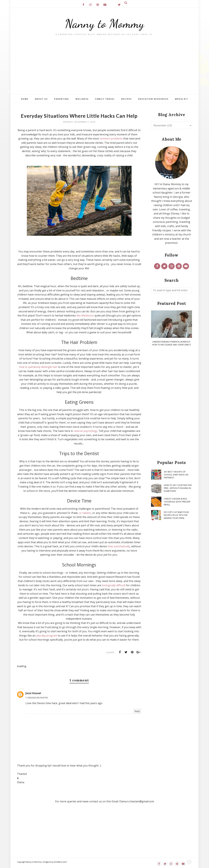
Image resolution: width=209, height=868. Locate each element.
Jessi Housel (33, 693)
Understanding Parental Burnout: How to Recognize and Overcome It (172, 343)
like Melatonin (85, 315)
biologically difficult (114, 585)
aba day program (47, 636)
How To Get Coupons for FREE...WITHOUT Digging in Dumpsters (178, 488)
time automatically (119, 546)
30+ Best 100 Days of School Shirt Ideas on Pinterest (176, 475)
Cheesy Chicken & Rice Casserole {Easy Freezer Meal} (177, 502)
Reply (137, 711)
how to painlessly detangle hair (38, 367)
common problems (111, 139)
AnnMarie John (60, 862)
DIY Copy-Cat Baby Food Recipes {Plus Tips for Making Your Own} (176, 515)
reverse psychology (85, 431)
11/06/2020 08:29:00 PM (37, 698)
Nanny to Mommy (105, 24)
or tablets (85, 513)
